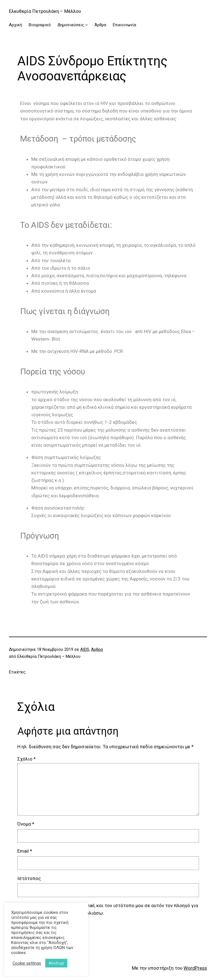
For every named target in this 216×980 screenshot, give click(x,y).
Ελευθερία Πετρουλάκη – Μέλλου (45, 11)
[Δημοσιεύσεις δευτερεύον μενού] (86, 25)
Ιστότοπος (29, 878)
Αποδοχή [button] (56, 963)
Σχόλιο (27, 759)
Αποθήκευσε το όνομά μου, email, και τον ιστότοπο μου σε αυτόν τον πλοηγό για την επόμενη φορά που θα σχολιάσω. (111, 909)
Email (25, 851)
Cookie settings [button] (27, 963)
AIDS (85, 649)
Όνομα (26, 824)
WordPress (195, 968)
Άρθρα (97, 649)
